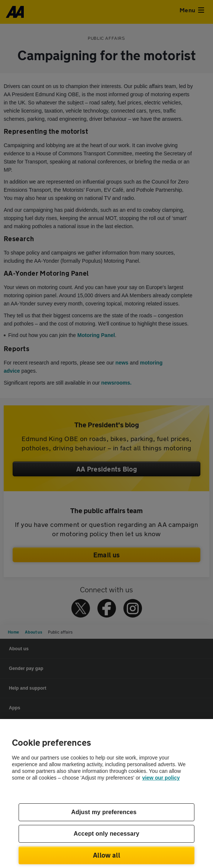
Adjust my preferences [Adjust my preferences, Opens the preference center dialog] (104, 812)
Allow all (106, 855)
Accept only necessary (106, 834)
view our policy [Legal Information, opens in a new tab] (161, 778)
